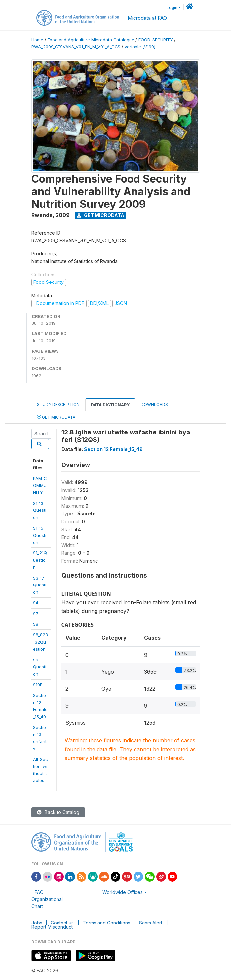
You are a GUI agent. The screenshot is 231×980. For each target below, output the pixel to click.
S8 (36, 624)
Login (172, 7)
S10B (38, 685)
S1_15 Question (40, 535)
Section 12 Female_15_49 (113, 449)
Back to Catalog (58, 812)
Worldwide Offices (123, 892)
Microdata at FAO (147, 18)
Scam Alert (151, 923)
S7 (36, 614)
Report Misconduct (52, 927)
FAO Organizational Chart (47, 899)
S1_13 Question (40, 510)
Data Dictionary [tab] (110, 405)
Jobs (37, 923)
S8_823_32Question (40, 642)
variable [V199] (140, 47)
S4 (36, 603)
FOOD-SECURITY (156, 40)
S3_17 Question (40, 585)
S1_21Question (40, 560)
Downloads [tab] (154, 405)
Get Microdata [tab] (56, 417)
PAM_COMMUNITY (40, 486)
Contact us (62, 923)
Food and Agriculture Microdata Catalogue (91, 40)
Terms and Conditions (106, 923)
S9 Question (40, 667)
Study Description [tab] (58, 405)
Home (37, 40)
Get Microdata (100, 215)
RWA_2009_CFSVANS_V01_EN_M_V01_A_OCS (76, 47)
